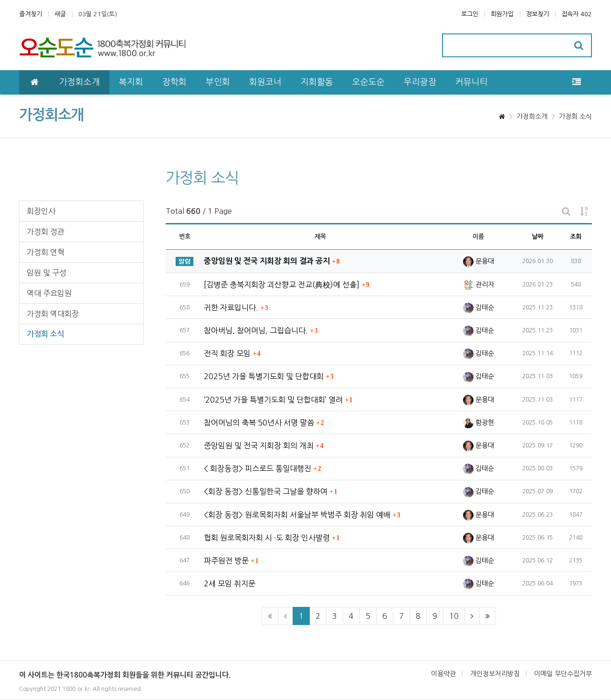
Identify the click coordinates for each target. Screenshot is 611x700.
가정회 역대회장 (53, 314)
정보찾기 (537, 14)
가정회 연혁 (46, 252)
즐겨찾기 (31, 14)
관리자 (479, 285)
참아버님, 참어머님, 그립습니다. (256, 330)
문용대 (479, 261)
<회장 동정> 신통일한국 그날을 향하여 (266, 491)
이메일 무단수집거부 (563, 674)
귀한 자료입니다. (231, 308)
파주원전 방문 (226, 561)
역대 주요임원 (49, 293)
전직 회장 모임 (227, 353)
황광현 (479, 423)
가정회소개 (532, 117)
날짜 (537, 237)
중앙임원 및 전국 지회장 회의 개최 (259, 445)
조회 (576, 237)
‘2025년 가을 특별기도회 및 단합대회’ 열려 (273, 400)
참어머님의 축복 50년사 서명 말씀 (259, 423)
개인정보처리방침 (495, 674)
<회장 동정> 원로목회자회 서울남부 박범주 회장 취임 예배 (297, 515)
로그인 (470, 14)
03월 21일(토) (98, 14)
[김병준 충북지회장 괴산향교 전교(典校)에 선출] (282, 285)
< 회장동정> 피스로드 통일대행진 (258, 468)
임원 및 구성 (47, 273)
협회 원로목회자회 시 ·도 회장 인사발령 (267, 538)
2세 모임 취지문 (230, 583)
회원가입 (502, 14)
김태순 (479, 308)
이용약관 (443, 674)
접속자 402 (577, 14)
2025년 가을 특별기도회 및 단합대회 (264, 376)
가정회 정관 (46, 232)
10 (454, 616)
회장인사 (41, 211)
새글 (60, 14)
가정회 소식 (575, 117)
